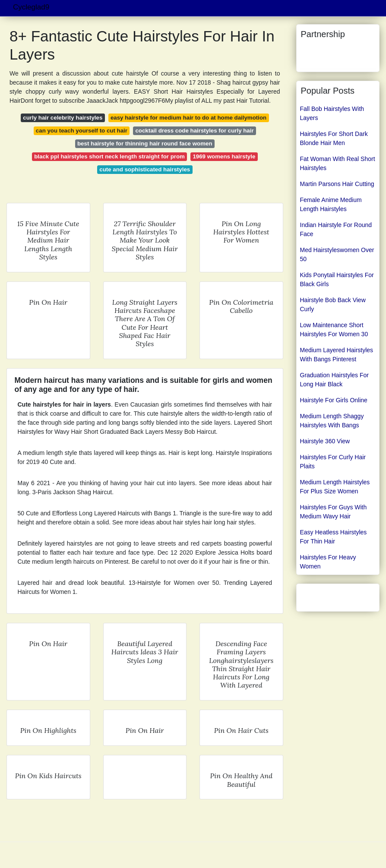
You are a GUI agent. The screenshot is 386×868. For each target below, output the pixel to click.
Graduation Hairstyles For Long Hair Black (335, 380)
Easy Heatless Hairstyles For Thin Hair (334, 537)
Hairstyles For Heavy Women (328, 562)
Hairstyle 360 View (325, 441)
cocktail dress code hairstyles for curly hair (194, 131)
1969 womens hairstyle (224, 156)
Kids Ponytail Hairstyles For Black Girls (337, 279)
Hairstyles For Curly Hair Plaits (333, 462)
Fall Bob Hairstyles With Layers (332, 113)
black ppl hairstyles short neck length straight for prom (109, 156)
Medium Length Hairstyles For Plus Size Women (335, 487)
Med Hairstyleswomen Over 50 (337, 254)
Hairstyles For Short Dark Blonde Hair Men (334, 138)
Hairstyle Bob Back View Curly (333, 305)
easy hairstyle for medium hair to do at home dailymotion (188, 118)
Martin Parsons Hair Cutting (337, 184)
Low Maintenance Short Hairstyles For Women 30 (334, 330)
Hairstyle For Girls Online (334, 400)
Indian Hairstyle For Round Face (336, 229)
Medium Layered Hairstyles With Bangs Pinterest (337, 355)
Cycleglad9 (31, 7)
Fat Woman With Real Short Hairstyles (338, 163)
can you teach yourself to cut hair (82, 131)
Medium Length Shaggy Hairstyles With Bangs (332, 421)
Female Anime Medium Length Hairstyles (331, 204)
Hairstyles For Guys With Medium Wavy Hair (334, 512)
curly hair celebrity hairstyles (63, 118)
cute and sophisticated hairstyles (145, 169)
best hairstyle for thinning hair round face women (145, 144)
